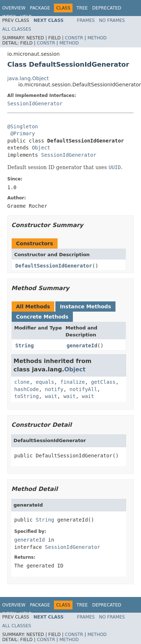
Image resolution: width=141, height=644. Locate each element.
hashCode (26, 389)
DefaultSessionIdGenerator (54, 266)
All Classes (17, 29)
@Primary (22, 133)
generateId (82, 346)
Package (40, 8)
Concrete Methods (42, 317)
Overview (14, 8)
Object (41, 148)
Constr (74, 38)
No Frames (112, 20)
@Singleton (23, 126)
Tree (82, 8)
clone (22, 382)
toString (26, 396)
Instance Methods (85, 307)
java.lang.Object (28, 78)
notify (54, 389)
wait (51, 396)
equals (45, 382)
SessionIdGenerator (35, 104)
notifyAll (83, 389)
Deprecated (107, 8)
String (25, 346)
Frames (86, 20)
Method (97, 38)
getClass (103, 382)
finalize (72, 382)
